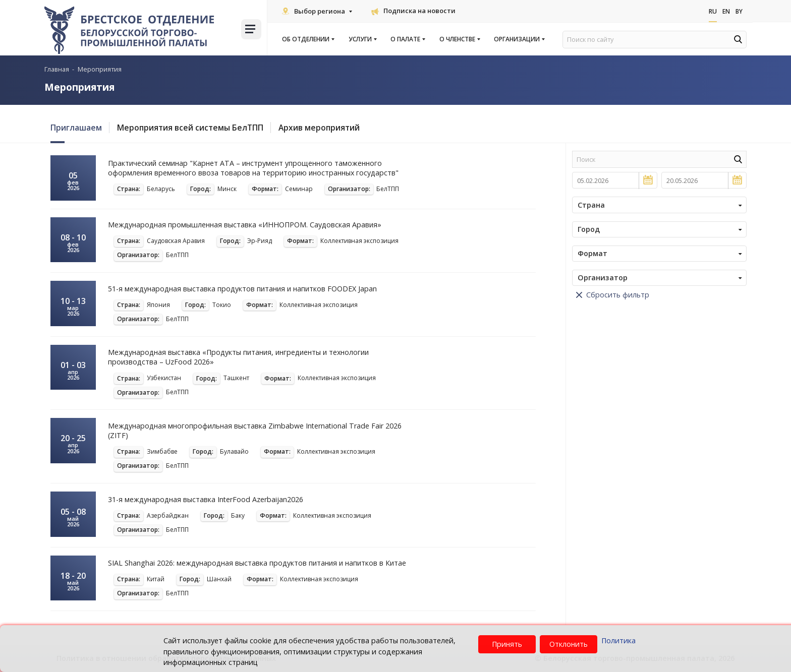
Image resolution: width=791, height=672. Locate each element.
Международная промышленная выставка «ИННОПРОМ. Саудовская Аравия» (246, 225)
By (739, 12)
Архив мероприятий (325, 128)
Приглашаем (76, 128)
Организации (519, 39)
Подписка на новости (413, 11)
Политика (618, 640)
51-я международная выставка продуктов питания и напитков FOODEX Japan (244, 289)
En (725, 12)
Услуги (362, 39)
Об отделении (308, 39)
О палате (407, 39)
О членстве (459, 39)
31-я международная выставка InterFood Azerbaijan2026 (206, 499)
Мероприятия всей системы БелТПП (193, 128)
